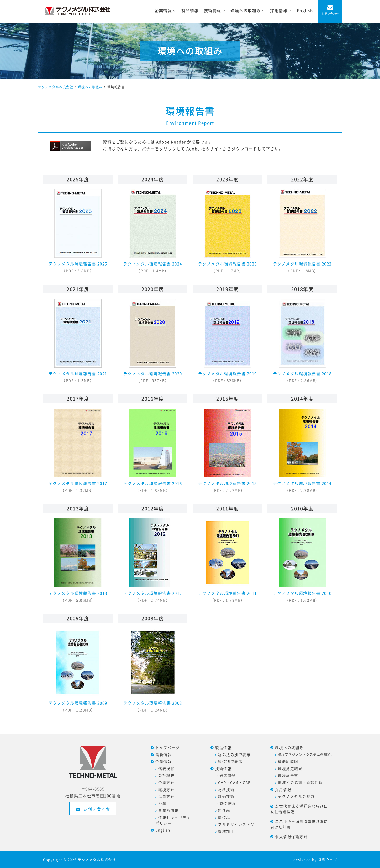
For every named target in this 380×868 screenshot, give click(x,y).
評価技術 (226, 796)
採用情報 (283, 789)
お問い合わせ (330, 14)
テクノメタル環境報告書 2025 (78, 231)
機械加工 (226, 831)
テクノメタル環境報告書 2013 (78, 560)
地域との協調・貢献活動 (300, 782)
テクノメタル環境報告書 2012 (153, 560)
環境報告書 (288, 775)
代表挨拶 (166, 768)
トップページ (168, 747)
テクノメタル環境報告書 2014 (302, 451)
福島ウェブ (328, 859)
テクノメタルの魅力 (296, 796)
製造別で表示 (230, 761)
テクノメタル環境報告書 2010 (302, 560)
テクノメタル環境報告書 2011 (228, 560)
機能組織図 (288, 761)
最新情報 (163, 755)
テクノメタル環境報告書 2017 (78, 451)
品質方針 (166, 796)
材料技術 (226, 789)
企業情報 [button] (167, 11)
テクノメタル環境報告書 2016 (153, 451)
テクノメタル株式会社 (97, 859)
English (305, 11)
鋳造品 (224, 810)
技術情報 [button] (216, 11)
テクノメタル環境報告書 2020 (153, 341)
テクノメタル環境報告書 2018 (302, 341)
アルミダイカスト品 (236, 824)
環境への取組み (289, 747)
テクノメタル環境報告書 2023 (228, 231)
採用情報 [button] (282, 11)
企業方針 (166, 782)
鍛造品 (224, 817)
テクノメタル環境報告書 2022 (302, 231)
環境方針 (166, 789)
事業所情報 (168, 810)
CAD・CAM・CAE (234, 782)
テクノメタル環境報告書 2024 (153, 231)
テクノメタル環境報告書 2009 (78, 670)
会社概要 (166, 775)
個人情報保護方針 (291, 836)
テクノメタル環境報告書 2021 (78, 341)
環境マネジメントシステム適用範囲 (306, 755)
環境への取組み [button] (249, 11)
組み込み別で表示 (234, 755)
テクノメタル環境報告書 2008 (153, 670)
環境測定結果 (290, 768)
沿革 (162, 803)
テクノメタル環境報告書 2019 (228, 341)
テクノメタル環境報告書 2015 (228, 451)
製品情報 (190, 11)
